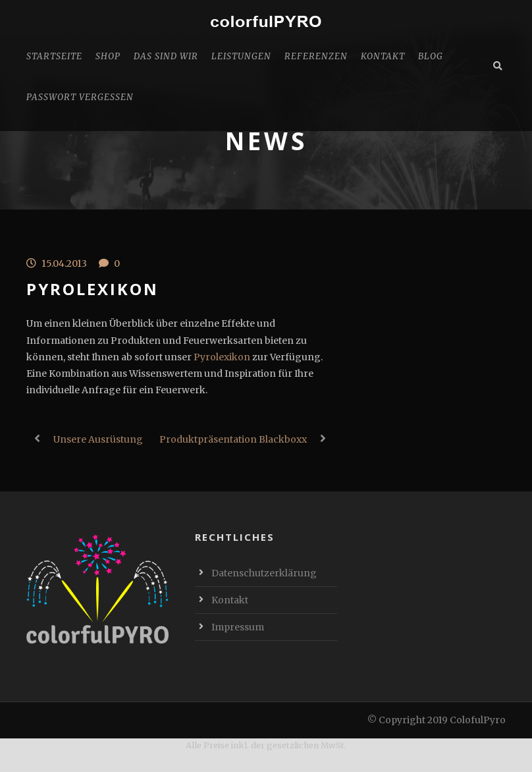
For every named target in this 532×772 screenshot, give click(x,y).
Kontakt (383, 56)
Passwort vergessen (80, 97)
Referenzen (316, 56)
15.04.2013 (64, 263)
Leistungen (241, 56)
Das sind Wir (166, 56)
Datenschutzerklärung (264, 573)
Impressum (238, 627)
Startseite (54, 56)
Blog (431, 56)
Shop (108, 56)
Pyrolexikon (222, 357)
